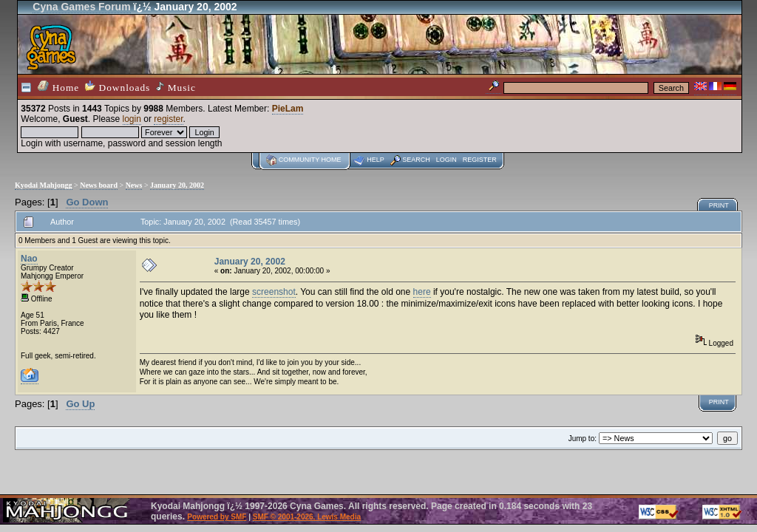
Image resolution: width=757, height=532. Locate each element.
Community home (310, 160)
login (132, 119)
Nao (29, 259)
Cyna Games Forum (81, 7)
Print (719, 205)
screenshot (274, 292)
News (134, 185)
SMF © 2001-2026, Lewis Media (307, 517)
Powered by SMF (217, 517)
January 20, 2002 (177, 185)
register (168, 119)
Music (176, 87)
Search (416, 160)
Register (480, 160)
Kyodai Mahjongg (44, 185)
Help (376, 160)
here (422, 292)
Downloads (118, 87)
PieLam (288, 109)
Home (58, 87)
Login (447, 160)
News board (99, 185)
